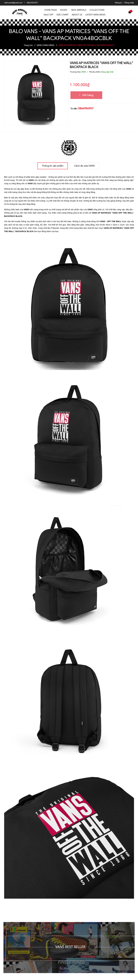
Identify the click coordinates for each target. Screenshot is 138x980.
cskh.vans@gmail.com (13, 3)
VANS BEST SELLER (70, 947)
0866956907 (32, 3)
